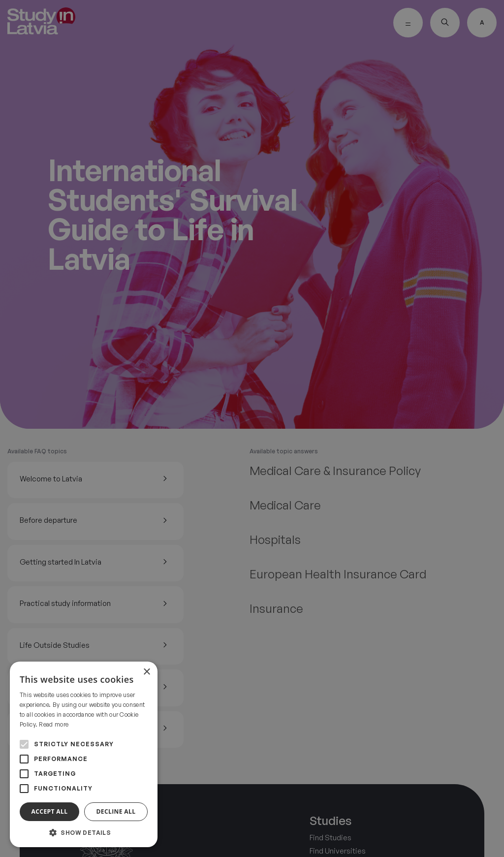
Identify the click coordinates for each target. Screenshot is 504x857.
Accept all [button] (50, 811)
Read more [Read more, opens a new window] (54, 724)
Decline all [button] (116, 811)
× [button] (146, 672)
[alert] (252, 428)
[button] (84, 832)
